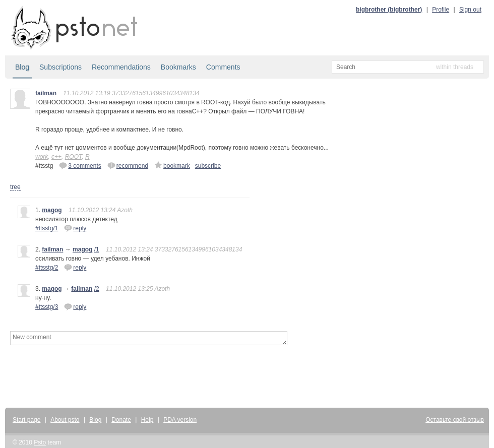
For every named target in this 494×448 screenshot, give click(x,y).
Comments (223, 67)
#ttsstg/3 (47, 307)
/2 (97, 289)
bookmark (172, 165)
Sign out (470, 10)
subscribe (208, 166)
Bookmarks (178, 67)
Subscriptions (60, 67)
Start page (26, 420)
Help (147, 420)
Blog (22, 67)
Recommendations (121, 67)
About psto (65, 420)
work (42, 157)
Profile (441, 10)
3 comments (80, 165)
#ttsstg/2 (47, 268)
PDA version (180, 420)
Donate (121, 420)
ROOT (74, 157)
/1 (97, 249)
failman (46, 93)
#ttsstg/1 (47, 228)
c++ (56, 157)
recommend (128, 165)
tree (15, 187)
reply (75, 228)
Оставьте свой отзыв (455, 420)
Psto (40, 442)
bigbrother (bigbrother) (389, 10)
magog (52, 210)
